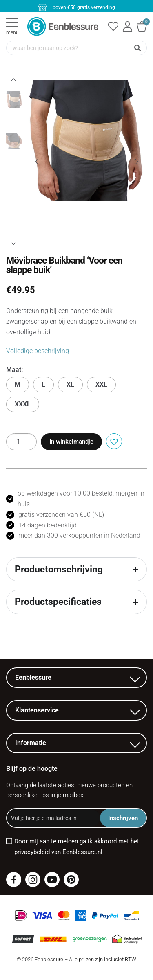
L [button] (43, 384)
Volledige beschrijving (38, 351)
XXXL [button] (23, 404)
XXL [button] (101, 384)
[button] (113, 440)
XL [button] (70, 384)
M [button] (18, 384)
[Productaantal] (21, 442)
